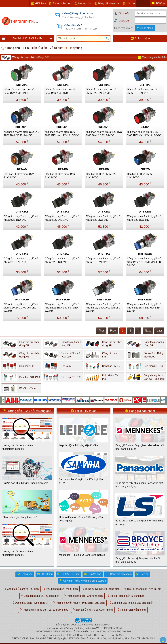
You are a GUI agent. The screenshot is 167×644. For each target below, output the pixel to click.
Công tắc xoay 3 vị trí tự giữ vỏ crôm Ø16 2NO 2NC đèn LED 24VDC (21, 308)
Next (148, 331)
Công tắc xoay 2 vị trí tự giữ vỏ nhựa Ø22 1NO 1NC (21, 218)
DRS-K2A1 (22, 212)
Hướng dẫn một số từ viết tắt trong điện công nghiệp (81, 519)
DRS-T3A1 (22, 254)
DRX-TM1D (145, 127)
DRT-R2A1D (145, 254)
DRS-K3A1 (145, 212)
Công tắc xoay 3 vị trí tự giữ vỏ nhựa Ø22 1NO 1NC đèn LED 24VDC (144, 308)
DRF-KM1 (104, 85)
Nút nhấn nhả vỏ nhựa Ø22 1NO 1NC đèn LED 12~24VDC (104, 134)
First (101, 331)
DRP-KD (104, 169)
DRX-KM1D (104, 127)
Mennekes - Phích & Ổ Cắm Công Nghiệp (82, 555)
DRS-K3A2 (63, 254)
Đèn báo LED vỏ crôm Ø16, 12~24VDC (60, 176)
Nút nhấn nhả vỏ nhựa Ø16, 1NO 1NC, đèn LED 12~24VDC (144, 134)
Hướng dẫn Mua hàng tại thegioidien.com (25, 483)
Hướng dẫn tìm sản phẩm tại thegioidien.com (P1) (18, 447)
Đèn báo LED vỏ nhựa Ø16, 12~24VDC (142, 176)
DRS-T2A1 (63, 212)
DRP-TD (145, 169)
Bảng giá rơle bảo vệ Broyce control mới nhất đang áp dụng (137, 560)
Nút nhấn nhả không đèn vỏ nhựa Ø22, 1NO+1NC (101, 91)
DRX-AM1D (22, 127)
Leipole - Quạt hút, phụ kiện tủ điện (78, 445)
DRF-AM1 (22, 85)
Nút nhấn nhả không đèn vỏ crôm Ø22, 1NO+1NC (19, 91)
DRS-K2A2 (104, 212)
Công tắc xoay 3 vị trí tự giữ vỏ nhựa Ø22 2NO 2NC (62, 260)
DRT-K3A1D (145, 300)
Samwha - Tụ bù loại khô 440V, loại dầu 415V (81, 481)
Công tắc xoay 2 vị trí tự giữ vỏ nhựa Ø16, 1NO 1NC (62, 218)
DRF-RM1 (63, 85)
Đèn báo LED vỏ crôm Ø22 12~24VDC (19, 176)
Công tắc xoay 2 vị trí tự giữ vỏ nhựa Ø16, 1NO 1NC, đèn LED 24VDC (103, 308)
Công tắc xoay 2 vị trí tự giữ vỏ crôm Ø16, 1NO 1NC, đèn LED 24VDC (144, 262)
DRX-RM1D (63, 127)
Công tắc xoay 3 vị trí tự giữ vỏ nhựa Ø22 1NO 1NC (144, 218)
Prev (113, 331)
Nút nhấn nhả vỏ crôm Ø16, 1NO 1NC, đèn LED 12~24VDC (62, 134)
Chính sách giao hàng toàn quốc (20, 517)
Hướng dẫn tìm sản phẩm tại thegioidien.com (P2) (18, 553)
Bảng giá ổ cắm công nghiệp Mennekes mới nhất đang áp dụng (140, 447)
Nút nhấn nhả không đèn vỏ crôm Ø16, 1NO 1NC (60, 91)
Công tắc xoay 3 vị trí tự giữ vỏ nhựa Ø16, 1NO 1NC (21, 260)
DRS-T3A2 (104, 254)
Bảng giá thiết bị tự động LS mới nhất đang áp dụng (139, 522)
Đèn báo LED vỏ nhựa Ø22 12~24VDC (101, 176)
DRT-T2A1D (104, 300)
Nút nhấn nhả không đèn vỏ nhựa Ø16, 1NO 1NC (142, 91)
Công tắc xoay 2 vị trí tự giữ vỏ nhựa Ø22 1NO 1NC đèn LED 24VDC (62, 308)
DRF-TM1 (145, 85)
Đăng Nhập (147, 28)
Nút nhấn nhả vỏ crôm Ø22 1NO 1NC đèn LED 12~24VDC (22, 134)
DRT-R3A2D (22, 300)
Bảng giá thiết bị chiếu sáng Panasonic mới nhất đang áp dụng (139, 485)
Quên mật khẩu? (123, 28)
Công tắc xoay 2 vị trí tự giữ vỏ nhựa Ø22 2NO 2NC (103, 218)
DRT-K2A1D (63, 300)
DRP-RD (63, 169)
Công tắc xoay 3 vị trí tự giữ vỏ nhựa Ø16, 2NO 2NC (103, 260)
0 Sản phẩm (142, 38)
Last (159, 331)
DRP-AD (22, 169)
